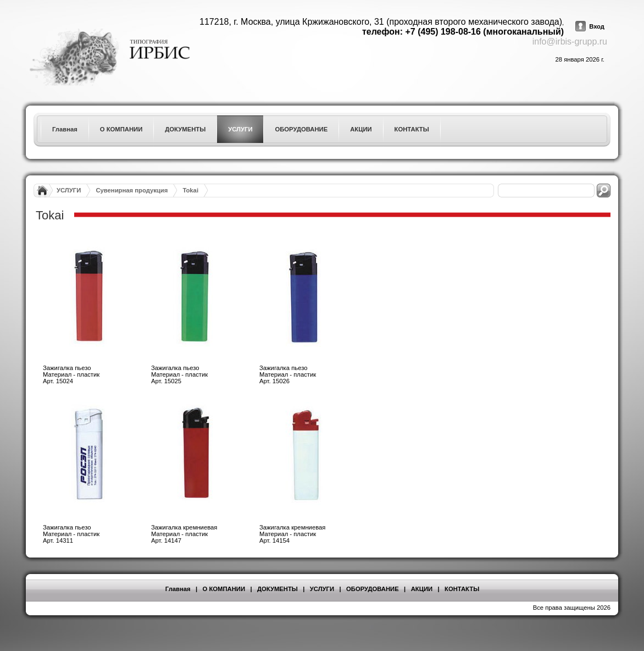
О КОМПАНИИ (224, 589)
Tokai (190, 190)
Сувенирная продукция (132, 190)
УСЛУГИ (69, 190)
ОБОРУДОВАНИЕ (373, 589)
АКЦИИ (422, 589)
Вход (597, 26)
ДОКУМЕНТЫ (277, 589)
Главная (178, 589)
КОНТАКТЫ (462, 589)
